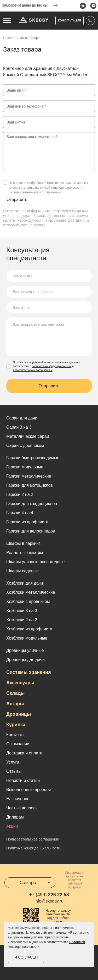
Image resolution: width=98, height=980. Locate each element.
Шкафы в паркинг (23, 543)
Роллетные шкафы (25, 553)
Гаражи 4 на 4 (20, 513)
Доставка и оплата (24, 753)
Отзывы (14, 771)
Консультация (70, 20)
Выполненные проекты (28, 790)
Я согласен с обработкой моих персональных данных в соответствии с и (49, 188)
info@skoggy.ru (49, 901)
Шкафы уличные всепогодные (35, 562)
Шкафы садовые (22, 571)
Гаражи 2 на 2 (20, 494)
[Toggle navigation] (7, 20)
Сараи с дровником (25, 446)
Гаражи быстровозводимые (33, 458)
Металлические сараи (28, 436)
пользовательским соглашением (36, 192)
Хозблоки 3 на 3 (22, 611)
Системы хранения (29, 672)
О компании (18, 744)
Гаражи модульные (25, 467)
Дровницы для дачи (25, 660)
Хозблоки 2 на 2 (22, 620)
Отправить (17, 200)
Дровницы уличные (25, 650)
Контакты (15, 735)
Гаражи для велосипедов (31, 531)
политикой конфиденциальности (59, 188)
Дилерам (15, 817)
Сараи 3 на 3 (19, 427)
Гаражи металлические (29, 476)
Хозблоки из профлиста (29, 629)
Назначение (18, 799)
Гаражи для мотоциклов (30, 485)
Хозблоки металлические (31, 592)
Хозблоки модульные (27, 638)
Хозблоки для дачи (25, 583)
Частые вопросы (22, 808)
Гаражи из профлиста (27, 522)
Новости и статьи (23, 780)
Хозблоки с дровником (28, 601)
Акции (12, 826)
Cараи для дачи (22, 418)
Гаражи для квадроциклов (32, 504)
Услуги (13, 762)
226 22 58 (49, 895)
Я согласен (26, 957)
